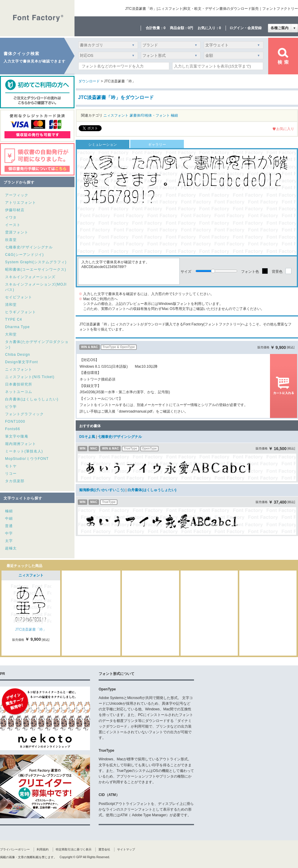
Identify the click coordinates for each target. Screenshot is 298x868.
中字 (9, 533)
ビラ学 (11, 407)
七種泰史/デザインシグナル (29, 247)
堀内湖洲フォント (21, 444)
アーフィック (17, 195)
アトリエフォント (21, 203)
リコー (11, 474)
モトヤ (11, 466)
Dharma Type (17, 327)
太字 (9, 541)
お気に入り (285, 129)
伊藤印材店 (15, 210)
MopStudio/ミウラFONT (27, 459)
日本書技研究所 (19, 384)
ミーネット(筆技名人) (24, 451)
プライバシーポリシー (15, 849)
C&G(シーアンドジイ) (24, 255)
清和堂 (11, 305)
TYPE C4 (14, 319)
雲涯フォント (17, 232)
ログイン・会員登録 (246, 28)
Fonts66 (13, 429)
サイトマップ (126, 849)
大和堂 (11, 334)
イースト (13, 225)
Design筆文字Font (21, 362)
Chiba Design (18, 355)
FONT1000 (15, 422)
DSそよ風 (87, 437)
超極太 (11, 548)
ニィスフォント (19, 369)
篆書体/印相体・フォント (150, 115)
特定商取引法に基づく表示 (74, 849)
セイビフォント (19, 297)
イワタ (11, 217)
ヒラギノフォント (21, 312)
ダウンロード (89, 81)
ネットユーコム (19, 392)
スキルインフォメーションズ (30, 277)
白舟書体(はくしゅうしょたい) (32, 399)
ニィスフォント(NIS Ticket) (30, 377)
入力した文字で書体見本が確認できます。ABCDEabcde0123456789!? (129, 271)
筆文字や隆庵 (17, 436)
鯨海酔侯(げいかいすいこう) (102, 490)
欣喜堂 (11, 240)
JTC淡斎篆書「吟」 (31, 629)
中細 (9, 518)
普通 (9, 526)
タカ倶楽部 (15, 481)
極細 (9, 511)
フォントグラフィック (24, 414)
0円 (191, 28)
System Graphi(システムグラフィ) (36, 262)
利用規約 (43, 849)
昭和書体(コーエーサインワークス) (36, 270)
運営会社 (104, 849)
